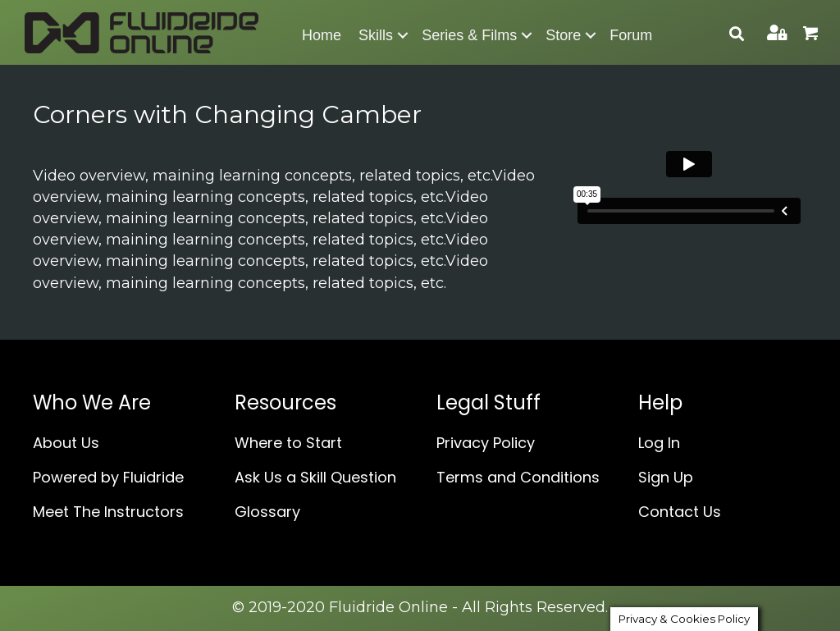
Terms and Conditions (518, 477)
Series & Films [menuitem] (469, 35)
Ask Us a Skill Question (315, 477)
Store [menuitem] (563, 35)
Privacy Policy (486, 443)
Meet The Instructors (108, 512)
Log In (659, 443)
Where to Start (288, 443)
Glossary (267, 512)
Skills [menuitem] (376, 35)
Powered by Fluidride (108, 477)
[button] (403, 35)
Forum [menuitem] (631, 35)
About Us (66, 443)
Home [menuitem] (322, 35)
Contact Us (680, 512)
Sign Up (666, 477)
